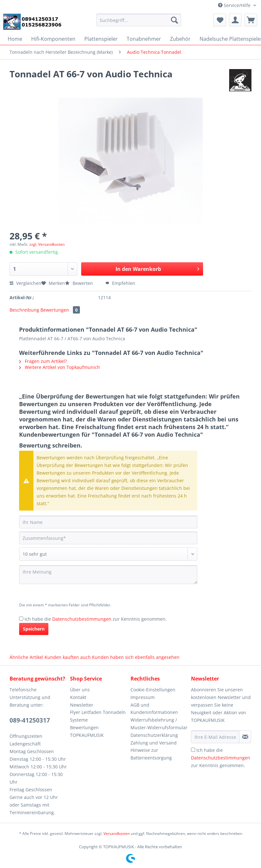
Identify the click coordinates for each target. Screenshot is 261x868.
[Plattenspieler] (101, 39)
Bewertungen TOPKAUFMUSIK (87, 731)
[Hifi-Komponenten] (53, 39)
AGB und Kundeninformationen (154, 709)
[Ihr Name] (108, 522)
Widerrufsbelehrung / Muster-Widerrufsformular (159, 724)
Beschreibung (24, 310)
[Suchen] (174, 20)
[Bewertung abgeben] (108, 554)
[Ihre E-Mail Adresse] (215, 737)
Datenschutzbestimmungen (82, 619)
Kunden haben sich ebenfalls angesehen (136, 657)
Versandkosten (117, 833)
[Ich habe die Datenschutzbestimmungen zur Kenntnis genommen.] (21, 619)
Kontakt (78, 697)
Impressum (143, 697)
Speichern (34, 629)
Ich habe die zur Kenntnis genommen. (96, 619)
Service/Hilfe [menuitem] (235, 5)
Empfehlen (120, 283)
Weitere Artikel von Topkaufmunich (60, 367)
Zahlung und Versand (154, 743)
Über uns (80, 690)
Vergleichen (25, 283)
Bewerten (80, 283)
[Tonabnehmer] (144, 39)
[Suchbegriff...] (139, 20)
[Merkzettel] (220, 20)
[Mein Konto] (235, 20)
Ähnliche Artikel (26, 657)
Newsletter (82, 705)
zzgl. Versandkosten (47, 244)
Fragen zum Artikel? (43, 361)
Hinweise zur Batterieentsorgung (151, 754)
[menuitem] (139, 23)
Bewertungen (60, 310)
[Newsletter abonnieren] (245, 737)
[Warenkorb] (251, 20)
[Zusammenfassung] (108, 538)
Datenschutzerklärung (154, 735)
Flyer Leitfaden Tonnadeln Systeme (98, 716)
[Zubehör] (180, 39)
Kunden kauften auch (68, 657)
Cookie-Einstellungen (153, 690)
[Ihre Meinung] (108, 575)
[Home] (15, 39)
